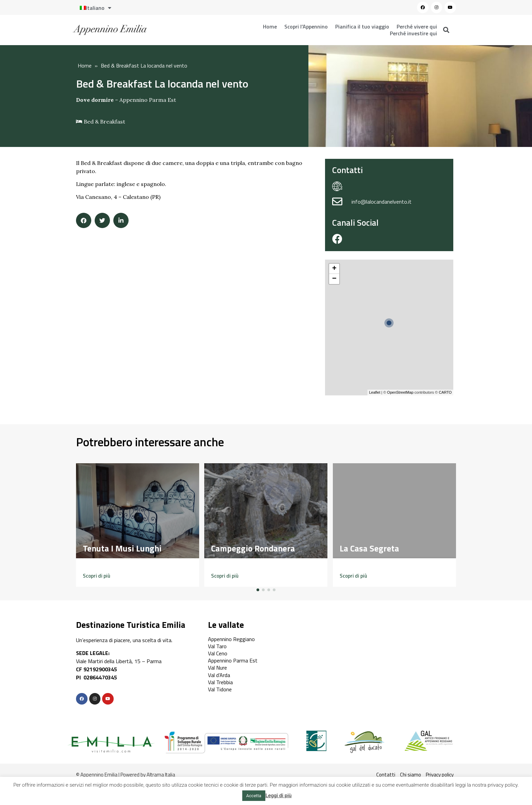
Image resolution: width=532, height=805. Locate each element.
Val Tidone (220, 689)
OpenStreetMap (400, 392)
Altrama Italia (161, 775)
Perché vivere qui (417, 26)
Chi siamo (411, 775)
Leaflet (375, 392)
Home (270, 26)
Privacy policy (440, 775)
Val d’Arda (219, 675)
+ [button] (334, 269)
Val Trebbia (220, 682)
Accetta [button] (254, 796)
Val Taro (217, 646)
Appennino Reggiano (231, 639)
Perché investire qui (413, 33)
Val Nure (217, 668)
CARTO (445, 392)
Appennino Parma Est (148, 100)
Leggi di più (278, 795)
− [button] (334, 279)
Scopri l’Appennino (306, 26)
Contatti (386, 775)
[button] (97, 576)
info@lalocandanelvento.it (382, 202)
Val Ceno (218, 653)
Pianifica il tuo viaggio (362, 26)
